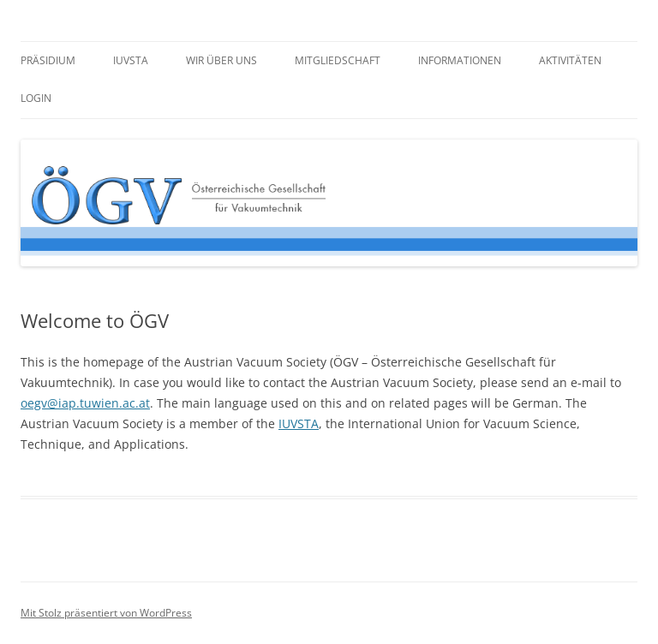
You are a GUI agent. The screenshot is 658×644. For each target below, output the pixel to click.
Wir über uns (221, 60)
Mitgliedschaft (338, 60)
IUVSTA (131, 60)
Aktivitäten (570, 60)
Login (36, 98)
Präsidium (48, 60)
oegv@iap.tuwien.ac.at (85, 403)
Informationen (460, 60)
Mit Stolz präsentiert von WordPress (106, 613)
